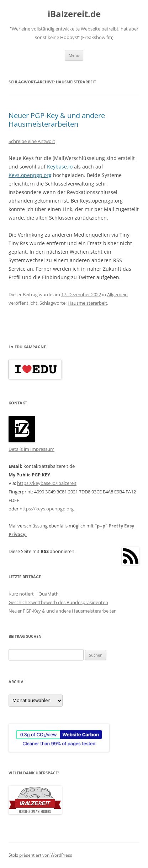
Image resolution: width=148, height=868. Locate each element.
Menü (74, 55)
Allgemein (117, 294)
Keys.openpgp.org (30, 175)
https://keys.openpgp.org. (47, 509)
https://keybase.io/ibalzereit (47, 483)
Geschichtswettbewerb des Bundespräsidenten (58, 602)
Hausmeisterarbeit (87, 303)
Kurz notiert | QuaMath (34, 594)
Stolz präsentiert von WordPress (40, 855)
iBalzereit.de (74, 14)
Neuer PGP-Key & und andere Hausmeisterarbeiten (57, 120)
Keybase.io (60, 167)
